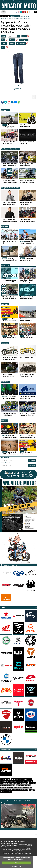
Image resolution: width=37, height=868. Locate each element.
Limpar (4, 36)
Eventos (4, 420)
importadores (24, 18)
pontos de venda (25, 16)
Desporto (5, 304)
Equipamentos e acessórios (11, 188)
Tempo (12, 44)
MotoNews (5, 110)
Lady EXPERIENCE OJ (18, 89)
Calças (12, 40)
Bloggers (32, 790)
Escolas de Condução (12, 790)
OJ (3, 40)
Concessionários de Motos (9, 783)
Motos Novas (27, 779)
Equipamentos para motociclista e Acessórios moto (17, 781)
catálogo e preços (15, 16)
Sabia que (5, 343)
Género (4, 44)
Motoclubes (24, 790)
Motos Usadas (5, 779)
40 (3, 47)
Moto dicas (5, 382)
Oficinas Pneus (10, 785)
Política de (17, 866)
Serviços (9, 792)
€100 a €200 (21, 44)
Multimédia (6, 265)
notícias (30, 18)
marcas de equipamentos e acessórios (10, 18)
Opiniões (5, 226)
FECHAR (17, 863)
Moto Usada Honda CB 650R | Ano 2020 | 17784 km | (18, 814)
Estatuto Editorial (20, 841)
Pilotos (3, 792)
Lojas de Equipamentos (24, 785)
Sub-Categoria (24, 40)
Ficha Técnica (11, 841)
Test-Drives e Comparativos (10, 149)
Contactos (4, 841)
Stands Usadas (23, 783)
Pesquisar (32, 460)
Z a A (24, 36)
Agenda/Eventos (16, 779)
